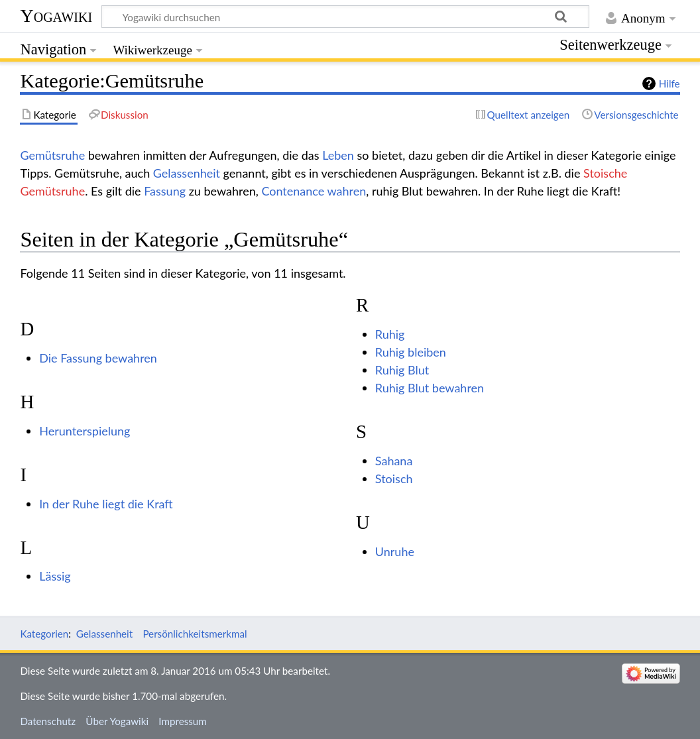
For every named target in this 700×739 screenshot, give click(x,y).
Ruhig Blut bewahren (430, 388)
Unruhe (395, 551)
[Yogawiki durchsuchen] (345, 17)
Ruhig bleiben (411, 352)
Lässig (55, 576)
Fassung (165, 191)
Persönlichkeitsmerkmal (195, 634)
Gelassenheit (187, 173)
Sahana (394, 461)
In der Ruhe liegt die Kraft (106, 504)
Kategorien (44, 634)
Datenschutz (48, 721)
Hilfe (670, 84)
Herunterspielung (85, 431)
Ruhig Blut (402, 370)
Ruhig (390, 334)
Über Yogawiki (117, 721)
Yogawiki (56, 16)
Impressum (183, 721)
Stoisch (394, 479)
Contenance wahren (314, 191)
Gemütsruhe (52, 155)
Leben (338, 155)
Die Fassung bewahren (98, 358)
